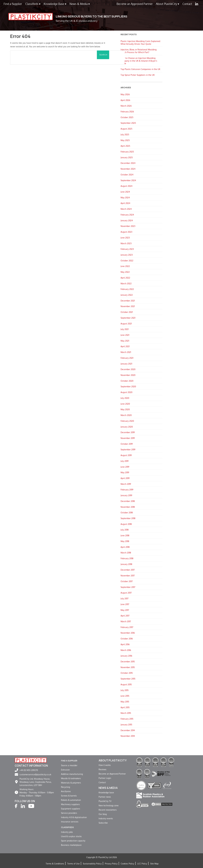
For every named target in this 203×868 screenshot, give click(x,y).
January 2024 (127, 220)
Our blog (103, 814)
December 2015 (128, 661)
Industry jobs (67, 831)
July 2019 (125, 461)
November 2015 (128, 667)
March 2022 (126, 283)
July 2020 (125, 398)
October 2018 (127, 512)
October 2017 (127, 581)
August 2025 (126, 129)
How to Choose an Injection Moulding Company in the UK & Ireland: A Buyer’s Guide (139, 61)
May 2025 (125, 140)
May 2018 (125, 541)
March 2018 (126, 553)
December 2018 (128, 501)
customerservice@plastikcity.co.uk (35, 774)
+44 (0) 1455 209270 (29, 770)
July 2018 (125, 530)
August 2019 (126, 455)
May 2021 (125, 341)
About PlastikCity (168, 4)
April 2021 (125, 346)
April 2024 (125, 203)
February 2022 (127, 289)
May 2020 (125, 409)
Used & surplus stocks (71, 836)
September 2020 (128, 386)
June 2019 (125, 467)
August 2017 (126, 593)
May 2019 (125, 472)
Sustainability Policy (92, 863)
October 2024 (127, 175)
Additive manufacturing (72, 774)
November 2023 (128, 226)
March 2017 (126, 621)
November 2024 (128, 169)
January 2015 (126, 724)
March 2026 (126, 106)
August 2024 (126, 186)
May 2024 (125, 197)
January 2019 (126, 495)
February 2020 (127, 421)
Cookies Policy (127, 863)
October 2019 (127, 444)
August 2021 (126, 324)
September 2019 (128, 449)
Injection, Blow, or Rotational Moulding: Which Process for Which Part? (139, 51)
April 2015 (125, 707)
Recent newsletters (108, 810)
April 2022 (125, 278)
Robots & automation (71, 800)
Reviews (103, 769)
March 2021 (126, 352)
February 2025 (127, 152)
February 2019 (127, 490)
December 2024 (128, 163)
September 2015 (128, 679)
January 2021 (126, 364)
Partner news (105, 797)
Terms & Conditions (55, 863)
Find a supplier (72, 760)
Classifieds (33, 4)
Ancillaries (66, 791)
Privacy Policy (111, 863)
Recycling (65, 787)
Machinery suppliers (70, 804)
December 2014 (128, 730)
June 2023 (125, 238)
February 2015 (127, 719)
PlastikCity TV (105, 801)
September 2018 (128, 518)
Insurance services (70, 821)
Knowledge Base (55, 4)
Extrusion (65, 769)
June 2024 (125, 192)
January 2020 (127, 427)
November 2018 (128, 507)
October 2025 (127, 117)
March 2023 (126, 243)
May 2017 (125, 610)
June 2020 (125, 404)
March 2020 (126, 415)
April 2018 (125, 547)
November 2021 (128, 306)
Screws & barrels (69, 795)
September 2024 (128, 180)
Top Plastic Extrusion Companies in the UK (140, 69)
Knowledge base (106, 792)
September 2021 (128, 318)
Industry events (106, 818)
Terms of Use (73, 863)
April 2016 (125, 644)
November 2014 (128, 736)
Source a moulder (69, 765)
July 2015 (125, 690)
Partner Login (105, 778)
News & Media (80, 4)
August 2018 (126, 524)
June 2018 (125, 535)
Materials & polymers (71, 782)
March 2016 (126, 650)
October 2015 (127, 673)
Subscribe (103, 823)
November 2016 (128, 633)
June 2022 (125, 266)
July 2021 (125, 329)
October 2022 (127, 260)
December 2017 (128, 570)
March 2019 (126, 484)
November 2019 (128, 438)
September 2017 (128, 587)
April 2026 (125, 100)
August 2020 (126, 392)
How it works (105, 765)
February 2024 (127, 215)
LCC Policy (142, 863)
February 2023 (127, 249)
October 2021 (127, 312)
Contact (187, 4)
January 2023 (127, 255)
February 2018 (127, 558)
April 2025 (125, 146)
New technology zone (109, 805)
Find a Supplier (13, 4)
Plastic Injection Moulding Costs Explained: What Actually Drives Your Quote (141, 42)
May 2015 (125, 702)
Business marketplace (71, 844)
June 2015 (125, 696)
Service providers (69, 813)
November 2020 (128, 375)
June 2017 (125, 604)
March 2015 (126, 713)
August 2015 (126, 684)
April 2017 (125, 616)
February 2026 (127, 111)
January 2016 (126, 656)
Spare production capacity (73, 840)
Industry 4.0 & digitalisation (74, 817)
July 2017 (124, 598)
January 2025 (127, 157)
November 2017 (128, 575)
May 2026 (125, 94)
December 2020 (128, 369)
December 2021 (128, 301)
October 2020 (127, 381)
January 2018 (126, 564)
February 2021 (127, 358)
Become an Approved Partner (135, 4)
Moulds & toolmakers (71, 778)
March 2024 (126, 209)
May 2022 (125, 272)
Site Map (154, 863)
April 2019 (125, 478)
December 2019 (128, 432)
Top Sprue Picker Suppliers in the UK (138, 75)
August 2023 (126, 232)
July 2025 (125, 134)
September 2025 (128, 123)
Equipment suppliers (71, 808)
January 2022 (127, 295)
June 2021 (125, 335)
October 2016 (127, 639)
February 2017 (127, 627)
